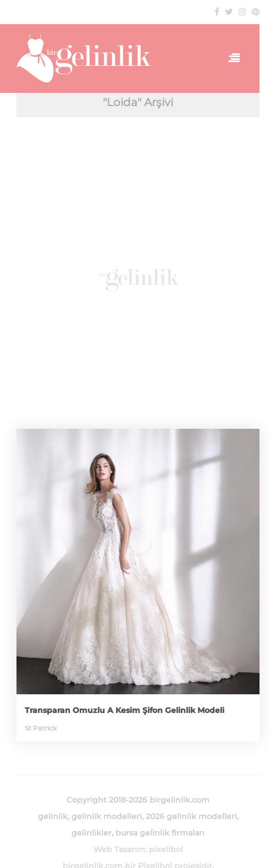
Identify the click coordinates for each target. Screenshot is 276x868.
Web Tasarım (119, 849)
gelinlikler (92, 833)
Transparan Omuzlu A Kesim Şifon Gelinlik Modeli (125, 710)
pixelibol (166, 849)
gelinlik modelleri (107, 816)
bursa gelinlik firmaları (160, 833)
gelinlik (53, 816)
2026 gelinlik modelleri (191, 816)
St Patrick (41, 728)
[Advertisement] (138, 278)
